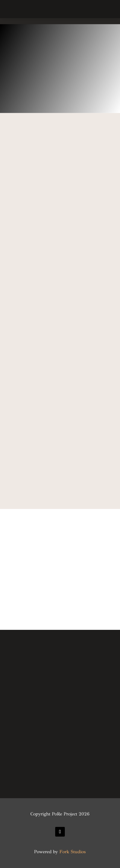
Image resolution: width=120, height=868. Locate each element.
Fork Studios (73, 852)
